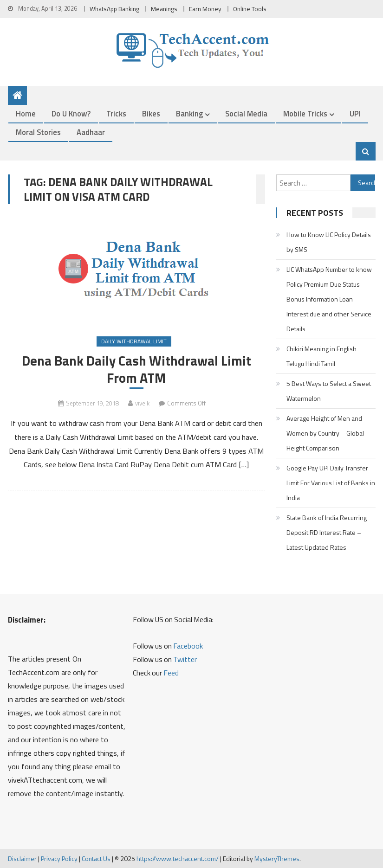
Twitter (185, 659)
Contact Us (96, 858)
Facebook (188, 646)
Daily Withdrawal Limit (134, 341)
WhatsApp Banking (114, 9)
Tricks (116, 113)
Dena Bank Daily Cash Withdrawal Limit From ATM (136, 369)
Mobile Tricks (305, 113)
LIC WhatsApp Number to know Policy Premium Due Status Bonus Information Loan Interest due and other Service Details (329, 299)
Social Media (246, 113)
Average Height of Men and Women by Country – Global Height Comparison (325, 433)
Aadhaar (91, 132)
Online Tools (250, 9)
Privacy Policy (59, 858)
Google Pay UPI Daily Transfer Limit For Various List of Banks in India (331, 483)
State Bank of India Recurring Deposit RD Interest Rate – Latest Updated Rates (327, 532)
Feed (171, 673)
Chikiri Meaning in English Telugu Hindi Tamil (321, 356)
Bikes (151, 113)
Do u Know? (71, 113)
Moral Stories (38, 132)
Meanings (164, 9)
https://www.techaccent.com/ (178, 858)
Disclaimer (22, 858)
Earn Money (205, 9)
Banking (189, 113)
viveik (142, 403)
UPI (355, 113)
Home (26, 113)
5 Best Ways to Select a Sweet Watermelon (329, 391)
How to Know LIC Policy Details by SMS (329, 242)
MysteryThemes (277, 858)
